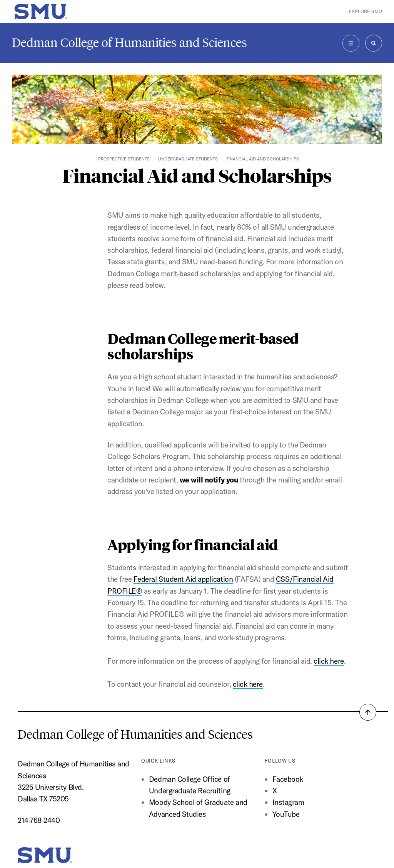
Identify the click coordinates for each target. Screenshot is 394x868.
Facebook (288, 779)
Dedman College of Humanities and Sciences (129, 43)
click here (329, 661)
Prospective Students (124, 159)
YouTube (286, 814)
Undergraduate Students (188, 159)
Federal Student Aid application (183, 579)
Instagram (288, 802)
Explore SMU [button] (365, 11)
